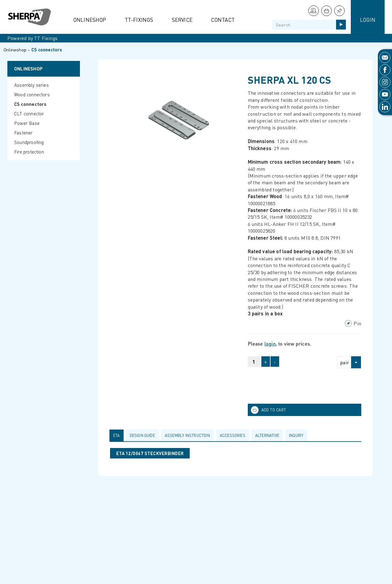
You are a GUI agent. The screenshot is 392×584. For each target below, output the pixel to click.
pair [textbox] (344, 362)
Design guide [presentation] (142, 435)
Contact (223, 20)
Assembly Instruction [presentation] (187, 435)
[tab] (118, 435)
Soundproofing (29, 142)
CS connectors (47, 50)
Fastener (24, 133)
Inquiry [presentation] (296, 435)
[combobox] (346, 362)
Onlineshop (90, 20)
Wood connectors (32, 94)
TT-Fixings (139, 20)
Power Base (27, 123)
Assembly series (32, 85)
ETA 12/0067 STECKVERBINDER (150, 453)
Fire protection (29, 152)
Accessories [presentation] (233, 435)
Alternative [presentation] (267, 435)
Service (182, 20)
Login (368, 20)
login (270, 344)
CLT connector (29, 114)
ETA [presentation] (117, 435)
